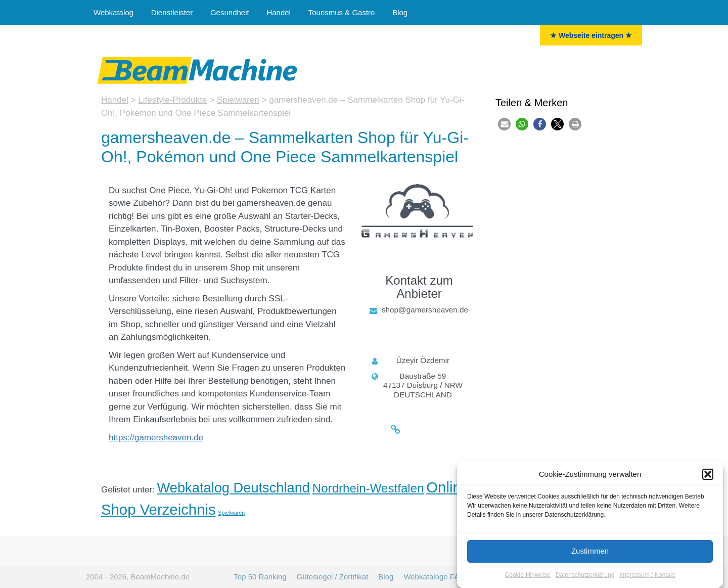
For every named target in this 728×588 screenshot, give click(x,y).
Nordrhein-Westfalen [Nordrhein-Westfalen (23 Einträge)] (368, 488)
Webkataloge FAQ (434, 577)
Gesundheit (230, 12)
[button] (708, 476)
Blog (400, 12)
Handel (279, 12)
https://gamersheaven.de (156, 438)
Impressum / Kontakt (647, 576)
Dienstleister (172, 12)
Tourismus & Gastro (342, 12)
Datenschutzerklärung (585, 576)
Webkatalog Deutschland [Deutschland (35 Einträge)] (234, 488)
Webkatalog (113, 12)
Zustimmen (590, 552)
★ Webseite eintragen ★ (591, 35)
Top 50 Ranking (260, 577)
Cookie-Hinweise (528, 576)
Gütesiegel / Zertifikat (333, 577)
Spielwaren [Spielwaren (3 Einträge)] (231, 513)
